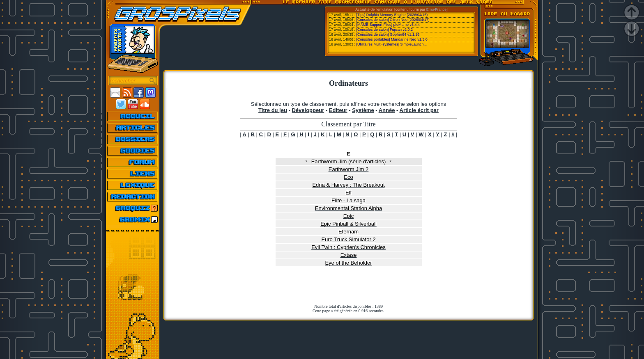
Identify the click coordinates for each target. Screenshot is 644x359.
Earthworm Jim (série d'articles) (348, 161)
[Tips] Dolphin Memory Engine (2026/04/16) (392, 15)
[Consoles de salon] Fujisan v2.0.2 (385, 30)
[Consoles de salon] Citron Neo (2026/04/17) (393, 20)
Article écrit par (419, 110)
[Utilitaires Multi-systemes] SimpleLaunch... (392, 44)
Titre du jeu (273, 110)
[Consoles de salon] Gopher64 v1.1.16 (388, 34)
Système (363, 110)
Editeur (338, 110)
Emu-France (437, 9)
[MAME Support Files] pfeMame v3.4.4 (388, 25)
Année (387, 110)
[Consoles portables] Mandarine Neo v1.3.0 (392, 39)
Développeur (308, 110)
